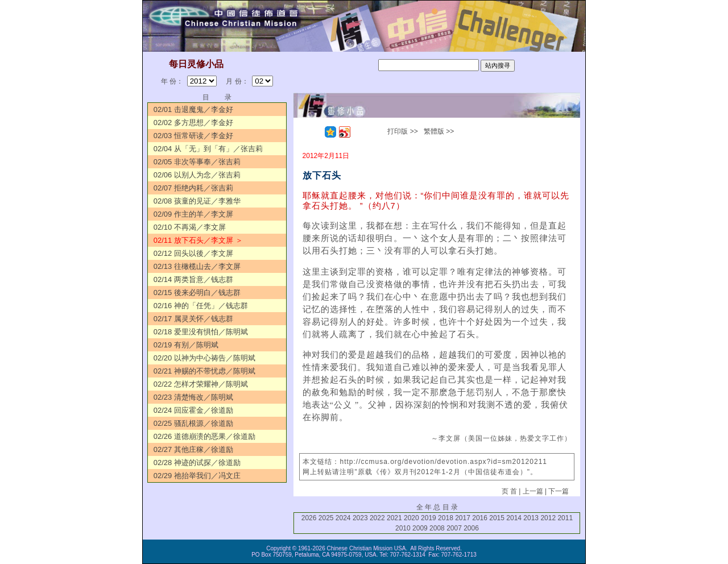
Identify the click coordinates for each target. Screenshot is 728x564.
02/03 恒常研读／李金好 (193, 136)
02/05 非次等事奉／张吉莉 (197, 162)
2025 (326, 518)
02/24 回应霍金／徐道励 (193, 410)
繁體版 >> (439, 131)
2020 (411, 518)
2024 (343, 518)
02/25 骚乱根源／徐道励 (193, 423)
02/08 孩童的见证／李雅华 (197, 201)
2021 (394, 518)
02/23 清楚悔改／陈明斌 (193, 397)
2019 (429, 518)
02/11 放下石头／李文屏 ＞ (198, 240)
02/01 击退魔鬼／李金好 (193, 109)
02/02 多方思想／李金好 (193, 123)
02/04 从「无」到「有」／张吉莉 (208, 149)
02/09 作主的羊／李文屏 (193, 214)
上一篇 (533, 491)
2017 (463, 518)
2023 (360, 518)
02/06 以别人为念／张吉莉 (197, 175)
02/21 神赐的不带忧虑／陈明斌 (204, 371)
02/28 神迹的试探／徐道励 (197, 463)
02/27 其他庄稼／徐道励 (193, 449)
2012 (548, 518)
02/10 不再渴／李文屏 (190, 227)
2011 (565, 518)
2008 (437, 528)
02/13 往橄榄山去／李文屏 (197, 266)
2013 (531, 518)
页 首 (509, 491)
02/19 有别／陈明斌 (186, 345)
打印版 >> (402, 131)
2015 (497, 518)
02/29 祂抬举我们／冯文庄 (197, 476)
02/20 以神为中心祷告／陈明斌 (204, 358)
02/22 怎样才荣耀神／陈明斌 (201, 384)
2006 (471, 528)
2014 (514, 518)
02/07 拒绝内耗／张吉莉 (193, 188)
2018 (446, 518)
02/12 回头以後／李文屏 (193, 253)
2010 (403, 528)
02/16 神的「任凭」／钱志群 (201, 306)
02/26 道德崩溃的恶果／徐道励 (204, 436)
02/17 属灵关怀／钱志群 (193, 319)
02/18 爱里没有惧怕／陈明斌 (201, 332)
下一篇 (559, 491)
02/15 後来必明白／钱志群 (197, 293)
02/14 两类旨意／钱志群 (193, 279)
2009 (420, 528)
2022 (377, 518)
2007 (454, 528)
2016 (480, 518)
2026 (309, 518)
